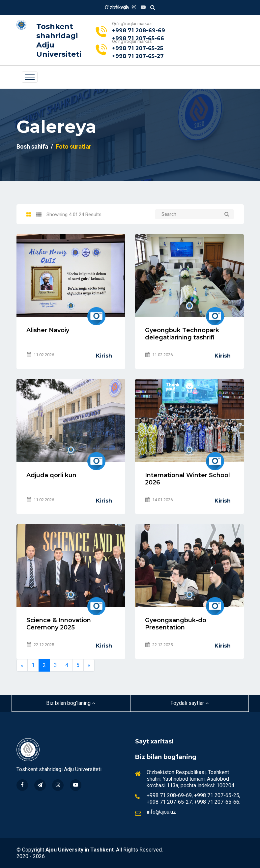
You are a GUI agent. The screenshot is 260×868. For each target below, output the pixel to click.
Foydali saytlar (189, 703)
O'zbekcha (117, 7)
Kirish (104, 356)
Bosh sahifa (32, 146)
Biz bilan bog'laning (71, 703)
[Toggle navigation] (30, 77)
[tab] (29, 215)
